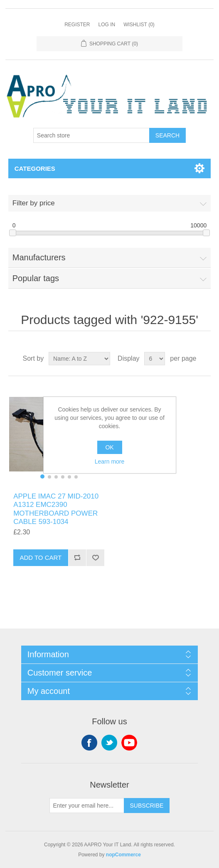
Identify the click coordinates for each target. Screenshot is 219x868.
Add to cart (41, 557)
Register (77, 25)
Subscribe (147, 806)
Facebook (89, 743)
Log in (107, 25)
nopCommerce (123, 855)
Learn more (110, 461)
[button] (42, 476)
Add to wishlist (95, 558)
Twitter (109, 743)
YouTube (129, 743)
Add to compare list (77, 558)
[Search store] (91, 135)
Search (167, 135)
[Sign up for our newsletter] (87, 806)
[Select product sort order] (79, 359)
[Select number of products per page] (155, 359)
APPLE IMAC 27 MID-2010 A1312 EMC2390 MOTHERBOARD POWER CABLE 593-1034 (56, 509)
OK (109, 447)
